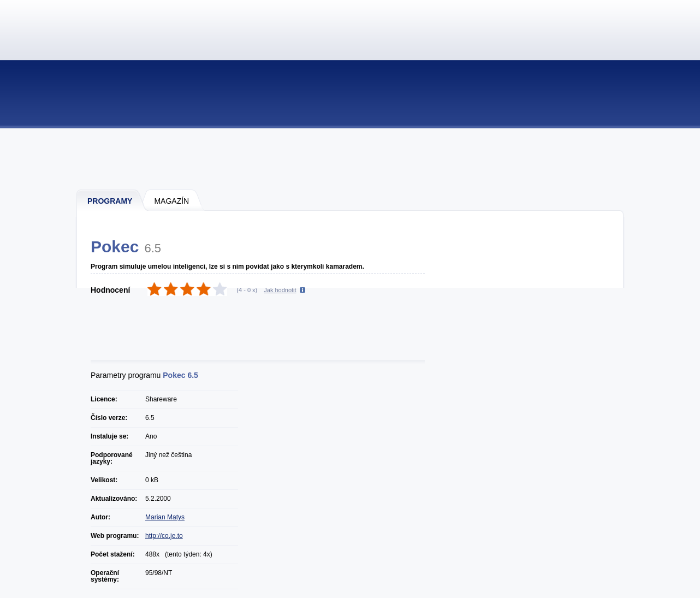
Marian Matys (165, 517)
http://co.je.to (164, 536)
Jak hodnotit (280, 290)
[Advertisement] (351, 158)
